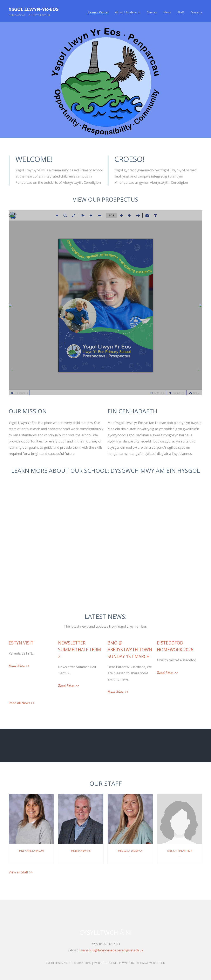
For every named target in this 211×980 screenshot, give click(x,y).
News (167, 12)
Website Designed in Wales (113, 963)
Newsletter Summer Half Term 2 (80, 650)
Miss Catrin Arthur (180, 851)
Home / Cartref (98, 12)
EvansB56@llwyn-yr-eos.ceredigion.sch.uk (111, 950)
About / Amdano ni (128, 12)
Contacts (196, 12)
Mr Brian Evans (81, 851)
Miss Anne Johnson (31, 851)
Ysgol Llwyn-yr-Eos (34, 9)
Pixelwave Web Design (150, 963)
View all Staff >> (21, 872)
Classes (152, 12)
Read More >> (19, 666)
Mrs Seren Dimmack (130, 851)
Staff (181, 12)
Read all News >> (22, 703)
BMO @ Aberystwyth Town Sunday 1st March (130, 650)
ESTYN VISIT (21, 643)
